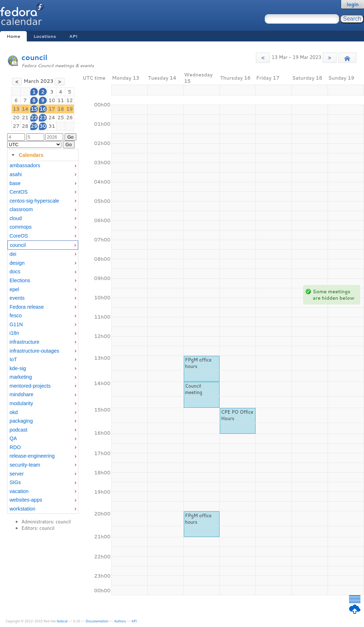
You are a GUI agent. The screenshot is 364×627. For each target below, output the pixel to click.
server (17, 474)
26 (70, 118)
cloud (16, 218)
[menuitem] (43, 166)
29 (34, 126)
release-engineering (32, 456)
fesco (16, 315)
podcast (19, 430)
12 (70, 100)
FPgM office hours (198, 363)
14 (25, 109)
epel (14, 289)
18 (61, 109)
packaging (21, 421)
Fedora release (27, 307)
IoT (13, 359)
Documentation (97, 621)
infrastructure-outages (34, 351)
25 (61, 118)
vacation (19, 491)
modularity (21, 403)
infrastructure (24, 342)
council (34, 57)
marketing (21, 377)
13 (16, 109)
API (73, 36)
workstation (22, 509)
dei (13, 254)
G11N (16, 324)
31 (52, 126)
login (353, 4)
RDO (15, 447)
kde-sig (18, 368)
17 (52, 109)
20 (16, 118)
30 (43, 126)
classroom (21, 209)
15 (34, 109)
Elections (20, 280)
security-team (25, 465)
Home (13, 36)
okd (14, 412)
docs (15, 272)
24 (52, 118)
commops (21, 227)
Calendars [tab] (27, 155)
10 (52, 100)
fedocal (62, 621)
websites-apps (26, 500)
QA (13, 438)
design (17, 263)
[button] (263, 58)
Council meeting (194, 389)
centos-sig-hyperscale (34, 201)
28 (25, 126)
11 (61, 100)
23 (43, 118)
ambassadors (25, 165)
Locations (45, 36)
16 (43, 109)
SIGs (15, 482)
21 (25, 118)
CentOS (19, 192)
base (15, 183)
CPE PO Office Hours (237, 415)
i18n (14, 333)
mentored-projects (30, 386)
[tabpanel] (43, 337)
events (17, 298)
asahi (16, 174)
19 (70, 109)
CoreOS (19, 236)
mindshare (22, 394)
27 (16, 126)
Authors (120, 621)
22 (34, 118)
